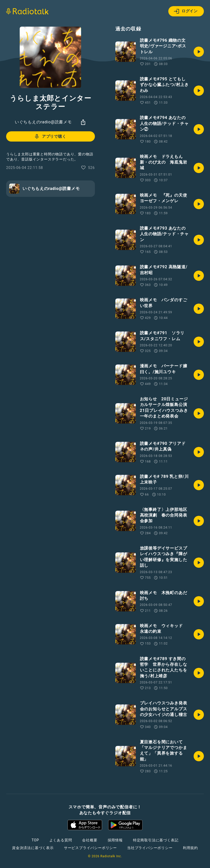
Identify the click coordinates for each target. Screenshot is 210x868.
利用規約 (190, 848)
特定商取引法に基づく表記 (156, 840)
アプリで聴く (50, 136)
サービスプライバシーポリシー (90, 848)
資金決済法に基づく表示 (33, 848)
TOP (35, 840)
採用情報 (115, 840)
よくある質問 (61, 840)
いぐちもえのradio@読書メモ (43, 122)
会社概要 (90, 840)
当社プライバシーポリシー (150, 848)
